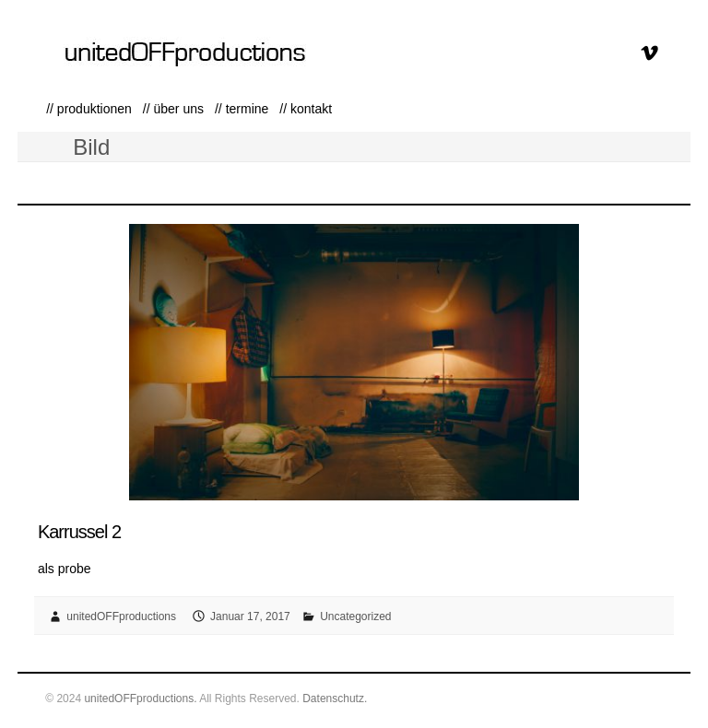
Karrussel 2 (79, 532)
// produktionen (89, 109)
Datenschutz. (335, 699)
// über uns (173, 109)
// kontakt (306, 109)
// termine (242, 109)
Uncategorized (355, 616)
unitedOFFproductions (121, 616)
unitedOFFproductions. (140, 699)
